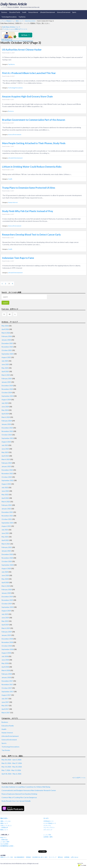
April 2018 (5, 667)
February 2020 (7, 589)
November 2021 (7, 516)
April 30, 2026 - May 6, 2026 (11, 774)
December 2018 (7, 639)
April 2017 (5, 709)
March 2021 (6, 544)
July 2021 (5, 530)
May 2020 (5, 579)
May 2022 (5, 495)
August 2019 (6, 611)
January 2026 (6, 340)
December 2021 (7, 512)
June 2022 (5, 491)
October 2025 (7, 350)
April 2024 (5, 414)
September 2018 (8, 649)
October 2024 (7, 392)
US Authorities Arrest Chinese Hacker (22, 50)
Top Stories (22, 17)
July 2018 (5, 656)
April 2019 (5, 625)
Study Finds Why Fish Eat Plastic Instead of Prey (28, 211)
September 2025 (8, 354)
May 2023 (5, 452)
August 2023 (6, 442)
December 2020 (7, 554)
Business (4, 12)
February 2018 (7, 674)
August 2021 (6, 526)
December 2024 (7, 386)
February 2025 (7, 378)
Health (24, 12)
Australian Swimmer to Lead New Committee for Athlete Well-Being (26, 787)
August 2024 (6, 400)
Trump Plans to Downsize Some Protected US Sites (29, 188)
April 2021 (5, 540)
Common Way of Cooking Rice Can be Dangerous (19, 797)
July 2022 (5, 487)
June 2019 (5, 618)
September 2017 (8, 692)
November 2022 (7, 473)
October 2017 (7, 688)
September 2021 (8, 523)
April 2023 (5, 456)
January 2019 (6, 635)
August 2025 (6, 357)
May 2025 (5, 368)
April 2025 (5, 371)
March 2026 (6, 333)
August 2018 (6, 653)
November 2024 (7, 389)
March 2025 (6, 375)
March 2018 (6, 670)
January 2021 (6, 551)
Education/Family (15, 12)
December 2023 (7, 428)
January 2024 (6, 424)
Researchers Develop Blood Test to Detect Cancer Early (31, 235)
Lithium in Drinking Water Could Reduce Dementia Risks (32, 167)
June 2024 (5, 407)
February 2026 (7, 336)
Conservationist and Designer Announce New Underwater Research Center (29, 790)
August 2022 (6, 484)
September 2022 (8, 480)
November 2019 (7, 600)
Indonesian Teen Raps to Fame (18, 258)
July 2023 (5, 445)
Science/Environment (64, 12)
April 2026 (5, 329)
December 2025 (7, 343)
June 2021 (5, 533)
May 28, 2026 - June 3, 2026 (11, 760)
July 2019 (5, 614)
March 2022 (6, 502)
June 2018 (5, 660)
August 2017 (6, 695)
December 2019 (7, 597)
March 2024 (6, 417)
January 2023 (6, 466)
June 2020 (5, 575)
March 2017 (6, 713)
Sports (74, 12)
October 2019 (7, 604)
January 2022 (6, 509)
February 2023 (7, 463)
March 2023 (6, 459)
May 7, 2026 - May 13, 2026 (11, 770)
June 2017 (5, 702)
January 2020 (6, 593)
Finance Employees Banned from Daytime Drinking (19, 794)
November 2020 (7, 558)
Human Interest (33, 12)
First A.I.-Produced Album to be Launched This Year (29, 73)
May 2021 (5, 537)
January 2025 (6, 382)
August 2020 (6, 568)
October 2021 (7, 519)
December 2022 (7, 470)
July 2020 (5, 572)
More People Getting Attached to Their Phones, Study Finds (34, 143)
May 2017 (5, 706)
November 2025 (7, 347)
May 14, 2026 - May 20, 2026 (12, 767)
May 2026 (5, 326)
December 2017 (7, 681)
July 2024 (5, 403)
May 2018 (5, 663)
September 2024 (8, 396)
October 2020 (7, 561)
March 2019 (6, 628)
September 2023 (8, 438)
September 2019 (8, 607)
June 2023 (5, 449)
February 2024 (7, 421)
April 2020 (5, 582)
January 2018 (6, 677)
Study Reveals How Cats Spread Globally (16, 801)
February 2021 (7, 547)
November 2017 (7, 684)
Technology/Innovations (9, 17)
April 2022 (5, 498)
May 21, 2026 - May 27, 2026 (12, 763)
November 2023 (7, 431)
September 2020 (8, 565)
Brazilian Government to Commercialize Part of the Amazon (34, 120)
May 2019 (5, 621)
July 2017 (5, 699)
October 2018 (7, 646)
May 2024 (5, 410)
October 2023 (7, 435)
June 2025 (5, 364)
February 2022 (7, 505)
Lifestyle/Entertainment (48, 12)
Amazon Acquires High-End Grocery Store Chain (27, 96)
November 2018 (7, 642)
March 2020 (6, 586)
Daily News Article (14, 4)
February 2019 (7, 632)
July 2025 (5, 361)
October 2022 (7, 477)
